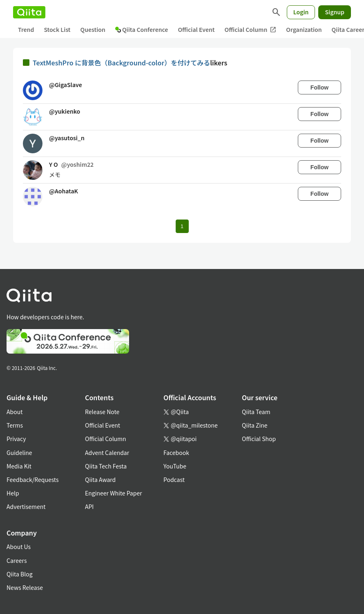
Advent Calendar (107, 453)
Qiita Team (256, 412)
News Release (25, 587)
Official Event (196, 29)
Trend (26, 29)
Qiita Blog (20, 574)
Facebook (176, 453)
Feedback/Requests (33, 480)
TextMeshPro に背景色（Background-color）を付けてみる (121, 63)
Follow (319, 87)
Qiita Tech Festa (106, 466)
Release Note (102, 412)
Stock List (57, 29)
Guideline (19, 453)
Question (93, 29)
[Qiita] (29, 12)
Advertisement (26, 506)
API (89, 506)
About (15, 412)
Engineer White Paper (114, 493)
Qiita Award (100, 480)
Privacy (16, 439)
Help (13, 493)
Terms (15, 425)
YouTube (175, 466)
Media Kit (19, 466)
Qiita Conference (142, 29)
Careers (17, 560)
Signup (335, 12)
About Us (19, 547)
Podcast (174, 480)
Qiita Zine (255, 425)
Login (301, 12)
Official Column (251, 30)
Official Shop (259, 439)
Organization (304, 29)
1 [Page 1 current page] (182, 226)
